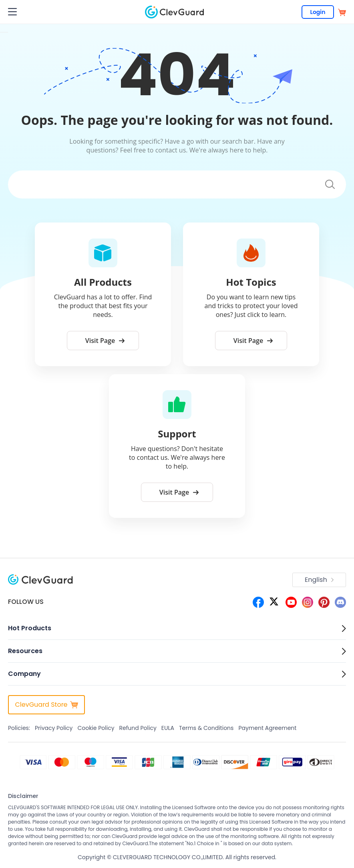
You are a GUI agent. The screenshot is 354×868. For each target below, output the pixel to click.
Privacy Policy (54, 728)
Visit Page (105, 341)
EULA (168, 728)
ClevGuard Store (46, 705)
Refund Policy (138, 728)
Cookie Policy (96, 728)
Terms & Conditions (206, 728)
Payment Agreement (267, 728)
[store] (342, 12)
